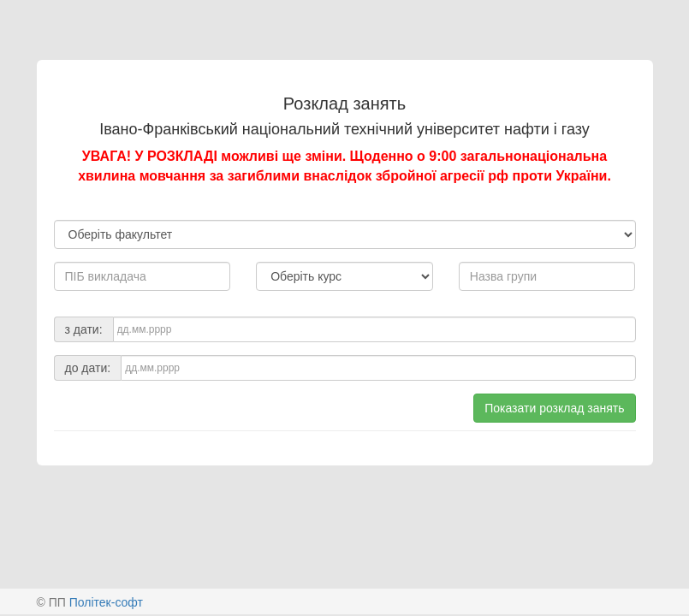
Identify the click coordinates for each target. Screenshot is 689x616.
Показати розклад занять (554, 408)
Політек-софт (106, 602)
